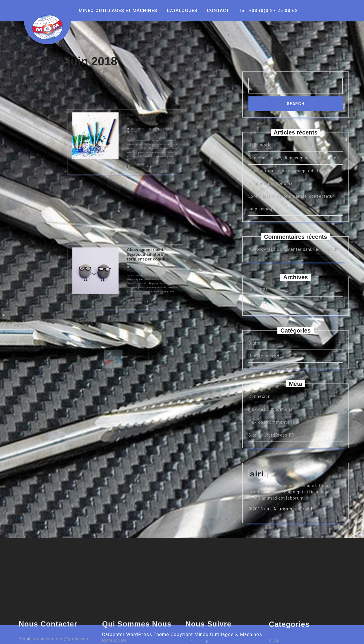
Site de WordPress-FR (271, 435)
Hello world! (261, 145)
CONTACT (218, 11)
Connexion (260, 396)
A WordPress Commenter (275, 249)
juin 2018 (258, 303)
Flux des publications (271, 409)
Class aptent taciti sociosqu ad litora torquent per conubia (132, 222)
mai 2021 (258, 290)
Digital (255, 343)
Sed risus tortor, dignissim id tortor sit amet (133, 87)
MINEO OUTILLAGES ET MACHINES (118, 11)
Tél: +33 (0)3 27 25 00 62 (268, 11)
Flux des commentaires (273, 422)
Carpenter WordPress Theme (136, 634)
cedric (134, 90)
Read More (130, 102)
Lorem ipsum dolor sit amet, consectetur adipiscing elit (130, 368)
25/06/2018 (129, 90)
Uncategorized (264, 356)
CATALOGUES (182, 11)
